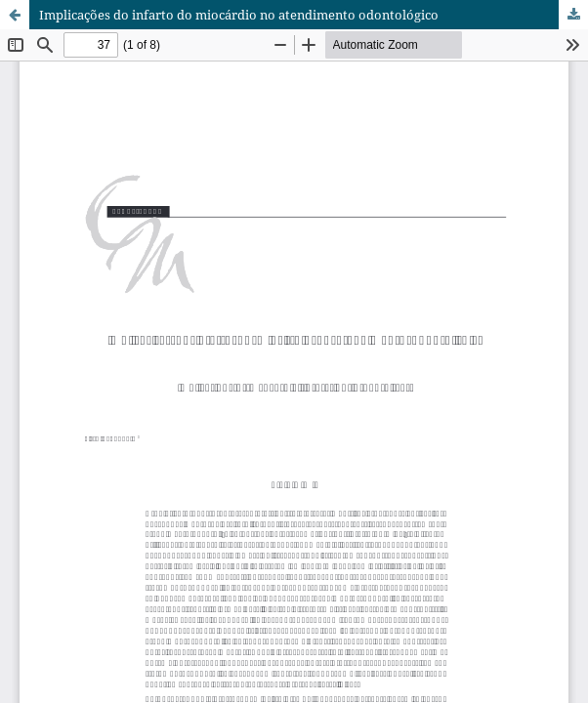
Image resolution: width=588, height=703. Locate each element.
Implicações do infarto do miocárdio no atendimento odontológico (239, 15)
